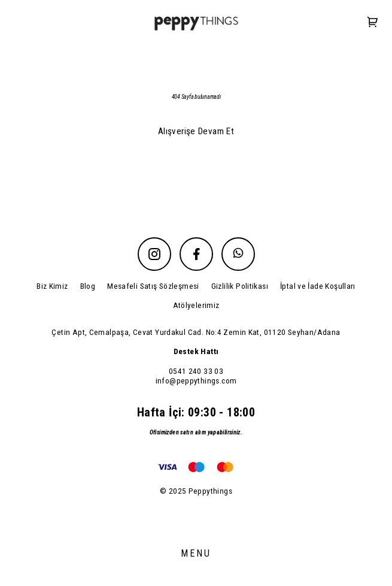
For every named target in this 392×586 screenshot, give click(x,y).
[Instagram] (154, 254)
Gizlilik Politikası (240, 286)
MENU (196, 553)
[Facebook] (196, 254)
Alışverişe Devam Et (196, 131)
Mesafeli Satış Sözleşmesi (153, 286)
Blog (88, 286)
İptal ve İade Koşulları (318, 286)
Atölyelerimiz (196, 305)
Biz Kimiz (52, 286)
